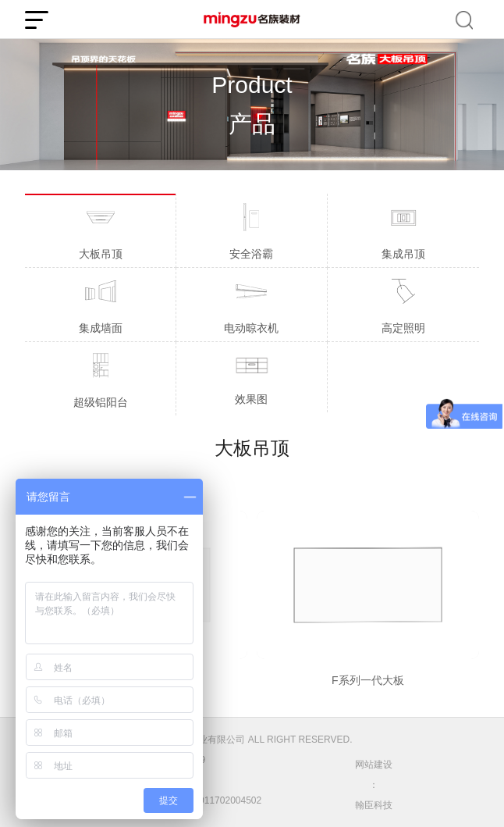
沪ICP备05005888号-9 (158, 760)
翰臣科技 (374, 805)
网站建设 (374, 765)
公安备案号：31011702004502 (186, 800)
